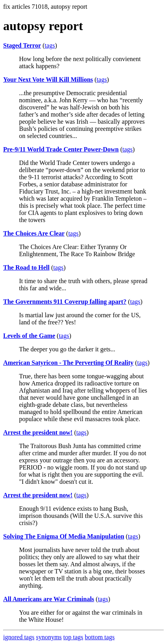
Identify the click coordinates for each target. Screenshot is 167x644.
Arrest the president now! (38, 432)
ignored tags (19, 637)
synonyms (49, 637)
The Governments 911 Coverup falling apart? (65, 302)
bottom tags (100, 637)
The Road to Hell (26, 267)
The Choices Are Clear (34, 233)
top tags (73, 637)
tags (50, 45)
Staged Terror (22, 45)
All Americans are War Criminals (49, 599)
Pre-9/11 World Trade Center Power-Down (61, 149)
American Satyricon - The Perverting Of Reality (68, 363)
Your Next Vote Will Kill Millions (48, 80)
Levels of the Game (29, 336)
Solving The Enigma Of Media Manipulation (64, 536)
